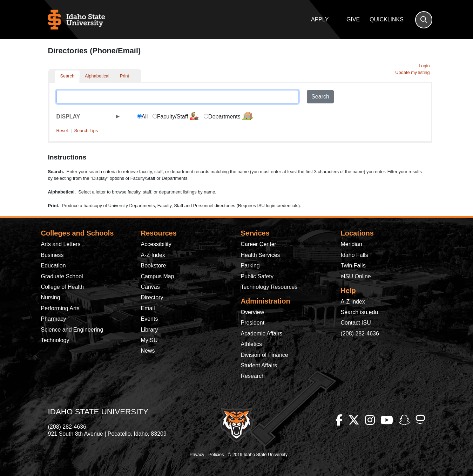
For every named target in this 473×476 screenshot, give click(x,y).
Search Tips (86, 131)
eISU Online (356, 276)
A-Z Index (153, 255)
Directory (152, 297)
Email (148, 308)
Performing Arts (60, 308)
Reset (62, 131)
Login (424, 66)
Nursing (51, 297)
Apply (320, 19)
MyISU (149, 340)
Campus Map (158, 276)
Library (150, 330)
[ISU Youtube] (387, 420)
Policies (216, 454)
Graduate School (62, 276)
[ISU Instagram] (370, 420)
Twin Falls (353, 266)
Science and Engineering (72, 330)
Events (150, 319)
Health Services (261, 255)
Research (253, 376)
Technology (55, 340)
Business (52, 255)
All (145, 117)
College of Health (63, 287)
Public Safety (257, 276)
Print (124, 76)
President (253, 323)
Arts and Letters (61, 244)
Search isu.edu (360, 312)
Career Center (259, 244)
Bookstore (154, 266)
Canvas (150, 287)
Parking (250, 266)
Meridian (352, 244)
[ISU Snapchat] (404, 420)
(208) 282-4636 (360, 334)
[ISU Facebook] (339, 420)
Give (353, 19)
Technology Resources (269, 287)
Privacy (197, 454)
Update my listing (412, 72)
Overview (253, 312)
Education (53, 266)
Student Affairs (259, 365)
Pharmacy (54, 319)
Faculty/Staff (178, 116)
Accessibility (156, 244)
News (148, 351)
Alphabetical (97, 76)
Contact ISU (356, 323)
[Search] (424, 20)
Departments (231, 116)
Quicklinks (387, 19)
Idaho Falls (354, 255)
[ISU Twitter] (354, 420)
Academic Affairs (262, 334)
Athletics (251, 344)
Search (67, 76)
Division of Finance (265, 355)
